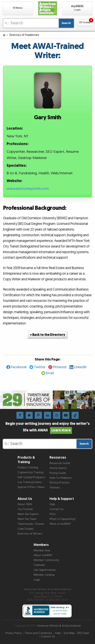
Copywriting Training (31, 472)
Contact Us (56, 509)
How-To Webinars (61, 478)
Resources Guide (60, 463)
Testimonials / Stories (31, 524)
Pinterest (60, 367)
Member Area (42, 551)
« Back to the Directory (48, 335)
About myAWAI (43, 555)
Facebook (19, 367)
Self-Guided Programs (31, 477)
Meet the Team (27, 519)
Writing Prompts (59, 483)
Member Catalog (44, 575)
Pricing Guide (58, 473)
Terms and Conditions (38, 633)
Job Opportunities (45, 570)
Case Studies (25, 529)
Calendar (39, 565)
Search (66, 23)
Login (37, 580)
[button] (18, 8)
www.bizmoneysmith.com (28, 189)
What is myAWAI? (60, 524)
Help (52, 504)
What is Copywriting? (63, 519)
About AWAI (25, 504)
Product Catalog (28, 468)
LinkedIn (80, 367)
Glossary (55, 488)
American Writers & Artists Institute (59, 626)
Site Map (69, 633)
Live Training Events (30, 482)
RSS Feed (83, 633)
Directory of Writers (30, 534)
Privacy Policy (14, 633)
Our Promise (25, 509)
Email (50, 373)
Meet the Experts (28, 514)
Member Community (46, 560)
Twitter (40, 367)
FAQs (53, 514)
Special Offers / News (31, 487)
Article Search (58, 468)
